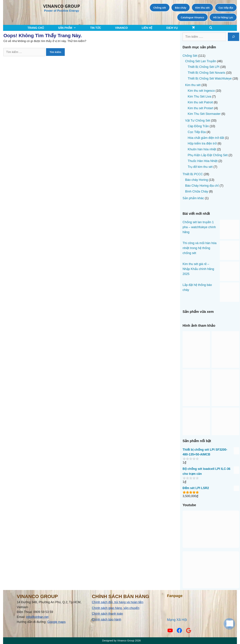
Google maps (56, 622)
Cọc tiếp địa (226, 8)
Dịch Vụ (172, 28)
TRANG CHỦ (36, 28)
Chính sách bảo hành (106, 619)
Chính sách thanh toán (107, 614)
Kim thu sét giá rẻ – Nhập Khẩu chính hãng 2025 (198, 269)
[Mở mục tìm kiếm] (211, 28)
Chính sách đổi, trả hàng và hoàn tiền (118, 602)
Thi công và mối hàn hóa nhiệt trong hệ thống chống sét (200, 248)
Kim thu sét (202, 8)
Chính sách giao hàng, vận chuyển (116, 608)
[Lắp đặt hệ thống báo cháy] (229, 293)
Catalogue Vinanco (192, 17)
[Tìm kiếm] (233, 37)
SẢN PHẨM (71, 28)
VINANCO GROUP (61, 6)
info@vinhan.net (37, 617)
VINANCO (121, 28)
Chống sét (160, 8)
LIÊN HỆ (147, 28)
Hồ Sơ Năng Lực (223, 17)
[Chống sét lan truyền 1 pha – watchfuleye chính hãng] (229, 230)
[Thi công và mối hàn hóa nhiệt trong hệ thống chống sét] (229, 251)
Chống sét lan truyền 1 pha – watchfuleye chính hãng (199, 227)
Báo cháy (181, 8)
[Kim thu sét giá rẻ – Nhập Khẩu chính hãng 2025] (229, 272)
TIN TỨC (96, 28)
